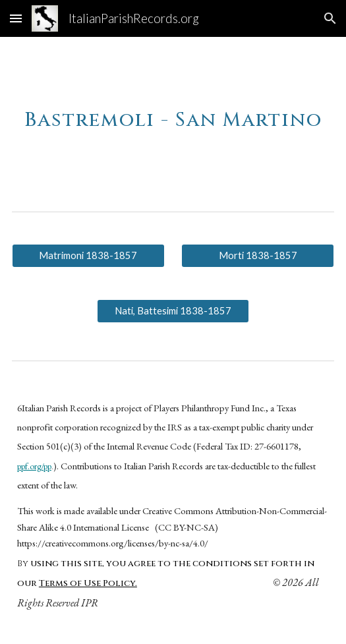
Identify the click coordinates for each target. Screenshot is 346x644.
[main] (173, 113)
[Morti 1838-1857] (258, 256)
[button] (16, 18)
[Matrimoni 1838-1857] (88, 256)
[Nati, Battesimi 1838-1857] (173, 311)
